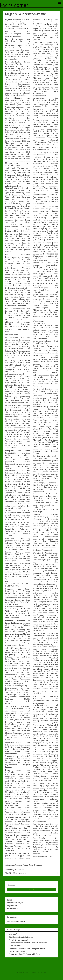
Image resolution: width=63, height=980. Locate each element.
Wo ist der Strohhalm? (18, 940)
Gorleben (18, 865)
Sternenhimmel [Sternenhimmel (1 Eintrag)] (15, 922)
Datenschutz (13, 909)
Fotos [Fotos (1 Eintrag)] (9, 922)
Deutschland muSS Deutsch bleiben (24, 954)
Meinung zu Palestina (16, 870)
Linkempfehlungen (15, 903)
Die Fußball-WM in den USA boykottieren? (27, 949)
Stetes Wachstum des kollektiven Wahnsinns (28, 943)
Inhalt (10, 900)
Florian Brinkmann (39, 972)
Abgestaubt (13, 934)
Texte (31, 865)
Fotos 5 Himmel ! (16, 946)
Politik (25, 865)
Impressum (12, 906)
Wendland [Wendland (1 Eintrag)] (23, 922)
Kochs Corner (14, 6)
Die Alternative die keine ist (21, 937)
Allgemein (9, 865)
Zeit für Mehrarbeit (17, 951)
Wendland (38, 865)
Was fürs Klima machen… (15, 873)
